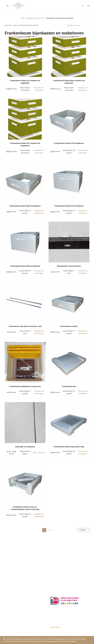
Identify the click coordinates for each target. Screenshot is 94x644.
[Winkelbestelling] (77, 25)
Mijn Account (9, 595)
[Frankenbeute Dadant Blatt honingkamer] (25, 182)
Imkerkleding (54, 578)
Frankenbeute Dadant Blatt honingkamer (25, 206)
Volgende (83, 530)
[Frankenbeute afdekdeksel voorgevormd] (25, 362)
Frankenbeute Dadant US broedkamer (69, 206)
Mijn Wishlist (9, 597)
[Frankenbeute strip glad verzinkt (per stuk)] (25, 302)
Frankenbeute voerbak (69, 326)
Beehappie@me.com (12, 578)
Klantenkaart (54, 554)
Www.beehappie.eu (12, 575)
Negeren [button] (89, 640)
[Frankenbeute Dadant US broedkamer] (69, 182)
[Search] (84, 6)
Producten (8, 592)
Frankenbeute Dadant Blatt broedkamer (25, 266)
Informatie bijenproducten (59, 559)
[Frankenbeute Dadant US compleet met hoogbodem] (25, 119)
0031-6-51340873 (11, 572)
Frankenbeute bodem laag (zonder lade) (69, 447)
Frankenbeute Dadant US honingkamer (69, 143)
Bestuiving (53, 562)
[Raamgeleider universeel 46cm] (69, 242)
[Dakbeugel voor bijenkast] (25, 423)
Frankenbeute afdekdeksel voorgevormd (25, 386)
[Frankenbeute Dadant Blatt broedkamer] (25, 242)
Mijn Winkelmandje (11, 600)
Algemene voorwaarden (58, 567)
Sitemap (53, 580)
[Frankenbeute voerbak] (69, 302)
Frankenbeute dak (69, 386)
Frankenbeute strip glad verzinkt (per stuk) (25, 326)
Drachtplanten (55, 556)
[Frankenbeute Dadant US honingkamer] (69, 119)
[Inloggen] (82, 6)
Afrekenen (8, 603)
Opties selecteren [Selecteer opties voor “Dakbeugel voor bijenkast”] (39, 453)
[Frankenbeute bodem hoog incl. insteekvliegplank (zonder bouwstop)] (25, 483)
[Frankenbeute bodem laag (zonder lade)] (69, 423)
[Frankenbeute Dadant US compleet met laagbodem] (25, 57)
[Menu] (8, 6)
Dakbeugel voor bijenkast (25, 447)
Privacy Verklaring (56, 564)
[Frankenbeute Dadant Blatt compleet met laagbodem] (69, 57)
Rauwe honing (55, 575)
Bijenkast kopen (55, 570)
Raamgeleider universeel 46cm (69, 266)
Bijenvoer (53, 572)
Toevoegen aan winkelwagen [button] (39, 89)
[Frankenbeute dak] (69, 362)
